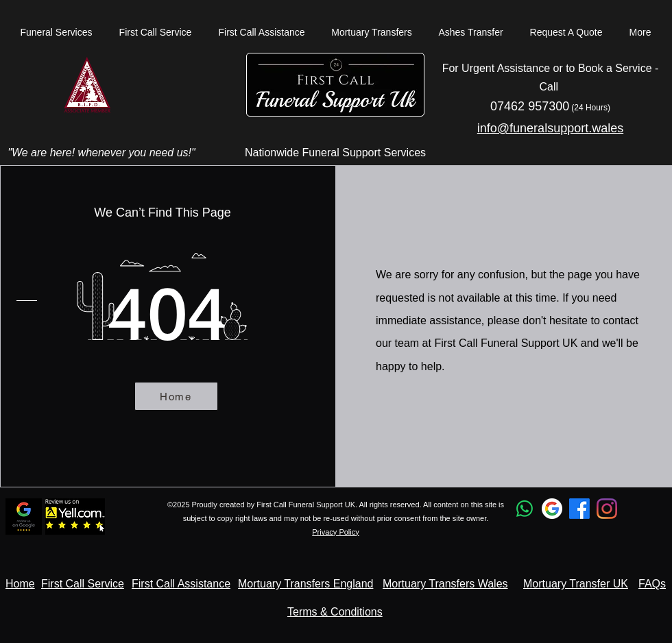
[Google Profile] (552, 509)
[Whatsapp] (525, 509)
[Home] (176, 396)
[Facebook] (579, 509)
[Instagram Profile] (607, 509)
